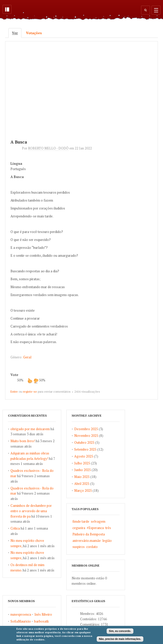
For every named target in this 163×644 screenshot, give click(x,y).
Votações (34, 33)
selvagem (98, 521)
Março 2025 (83, 490)
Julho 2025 (82, 463)
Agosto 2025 (84, 456)
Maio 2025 (82, 477)
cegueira (79, 528)
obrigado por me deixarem (30, 429)
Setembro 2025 (85, 449)
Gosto (30, 381)
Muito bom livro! (23, 441)
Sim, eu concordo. (120, 631)
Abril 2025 (82, 484)
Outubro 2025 (84, 442)
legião (107, 541)
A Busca (19, 142)
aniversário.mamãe (87, 541)
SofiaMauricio (21, 621)
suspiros (79, 547)
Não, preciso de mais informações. (120, 639)
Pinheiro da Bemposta (89, 534)
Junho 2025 (83, 470)
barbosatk (41, 621)
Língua (16, 163)
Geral (27, 357)
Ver (17, 33)
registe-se (30, 391)
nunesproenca (21, 614)
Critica (15, 528)
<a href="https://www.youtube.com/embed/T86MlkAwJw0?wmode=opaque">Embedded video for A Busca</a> (81, 86)
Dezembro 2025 (86, 429)
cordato (92, 547)
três (108, 528)
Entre (14, 391)
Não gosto (36, 381)
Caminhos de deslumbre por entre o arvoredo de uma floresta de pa (31, 511)
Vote (14, 375)
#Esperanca (95, 528)
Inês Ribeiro (43, 614)
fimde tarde (81, 521)
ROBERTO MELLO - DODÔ (48, 148)
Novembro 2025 (86, 436)
